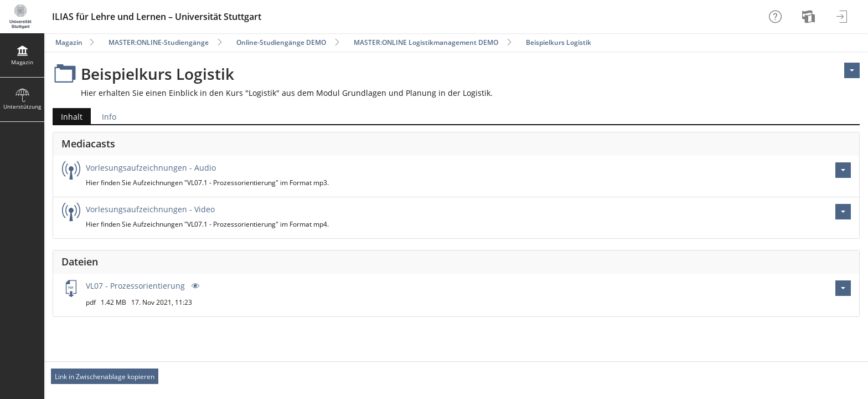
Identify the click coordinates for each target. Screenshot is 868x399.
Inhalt (68, 117)
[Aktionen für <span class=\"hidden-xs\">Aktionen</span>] (852, 70)
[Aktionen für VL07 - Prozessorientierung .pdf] (843, 288)
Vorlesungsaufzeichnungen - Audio (151, 168)
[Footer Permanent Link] (456, 376)
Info (109, 117)
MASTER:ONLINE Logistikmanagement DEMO (426, 42)
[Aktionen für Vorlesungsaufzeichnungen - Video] (843, 212)
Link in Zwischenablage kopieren (105, 377)
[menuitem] (810, 17)
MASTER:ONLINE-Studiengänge (159, 42)
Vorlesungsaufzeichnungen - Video (150, 209)
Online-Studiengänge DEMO (281, 42)
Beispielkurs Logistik (559, 42)
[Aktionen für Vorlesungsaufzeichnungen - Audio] (843, 170)
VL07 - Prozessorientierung (136, 286)
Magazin (69, 42)
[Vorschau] (194, 286)
